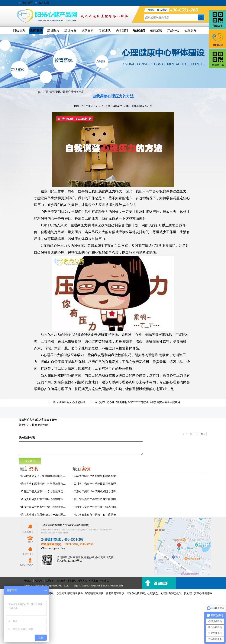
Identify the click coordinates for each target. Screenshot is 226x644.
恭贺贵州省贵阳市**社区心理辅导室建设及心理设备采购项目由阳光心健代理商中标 (44, 499)
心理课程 (190, 30)
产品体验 (173, 30)
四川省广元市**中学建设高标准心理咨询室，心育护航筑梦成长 (97, 484)
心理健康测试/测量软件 (69, 593)
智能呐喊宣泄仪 (94, 593)
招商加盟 (156, 30)
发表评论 (24, 420)
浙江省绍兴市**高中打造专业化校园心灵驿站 (97, 499)
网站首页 (19, 30)
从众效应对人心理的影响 (71, 402)
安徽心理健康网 (203, 593)
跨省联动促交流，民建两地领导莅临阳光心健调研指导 (44, 476)
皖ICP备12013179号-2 (69, 561)
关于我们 (122, 30)
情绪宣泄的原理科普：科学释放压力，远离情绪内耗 (44, 484)
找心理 (188, 593)
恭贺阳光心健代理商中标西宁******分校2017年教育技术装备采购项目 (139, 402)
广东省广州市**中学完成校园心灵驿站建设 (97, 491)
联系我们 (139, 30)
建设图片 (53, 30)
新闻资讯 (36, 30)
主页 (45, 92)
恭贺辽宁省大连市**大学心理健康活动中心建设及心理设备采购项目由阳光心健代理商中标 (44, 491)
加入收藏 (44, 3)
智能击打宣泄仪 (115, 593)
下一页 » (200, 434)
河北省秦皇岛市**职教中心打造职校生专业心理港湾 (97, 515)
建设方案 (70, 30)
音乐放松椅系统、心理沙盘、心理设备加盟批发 (154, 593)
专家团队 (105, 30)
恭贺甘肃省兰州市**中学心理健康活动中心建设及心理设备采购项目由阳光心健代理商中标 (44, 507)
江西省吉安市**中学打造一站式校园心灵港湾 (97, 507)
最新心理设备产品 (73, 92)
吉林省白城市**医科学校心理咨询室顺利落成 (97, 476)
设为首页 (27, 3)
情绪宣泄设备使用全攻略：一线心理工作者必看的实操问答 (44, 515)
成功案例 (88, 30)
